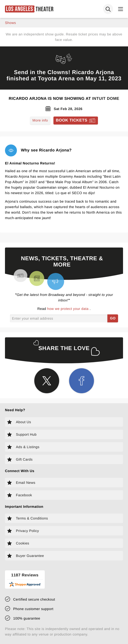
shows (10, 23)
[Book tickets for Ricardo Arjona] (76, 121)
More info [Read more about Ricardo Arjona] (40, 120)
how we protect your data (68, 309)
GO (113, 318)
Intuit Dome (106, 99)
